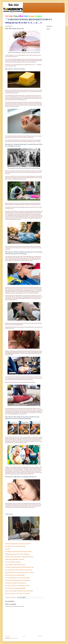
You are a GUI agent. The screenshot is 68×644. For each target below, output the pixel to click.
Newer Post (8, 636)
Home (24, 636)
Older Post (40, 636)
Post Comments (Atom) (14, 638)
